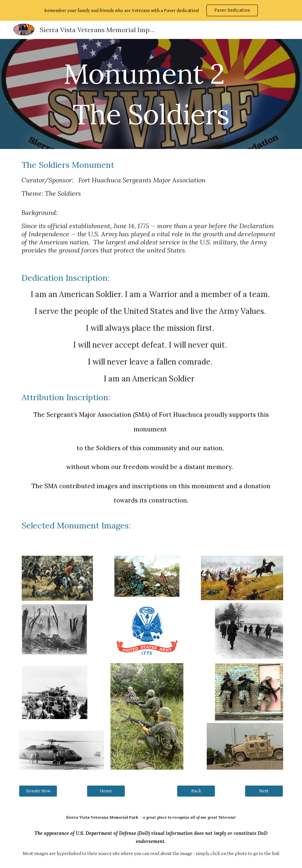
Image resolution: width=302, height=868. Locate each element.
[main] (151, 94)
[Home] (106, 791)
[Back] (196, 791)
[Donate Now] (38, 791)
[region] (151, 10)
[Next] (264, 791)
